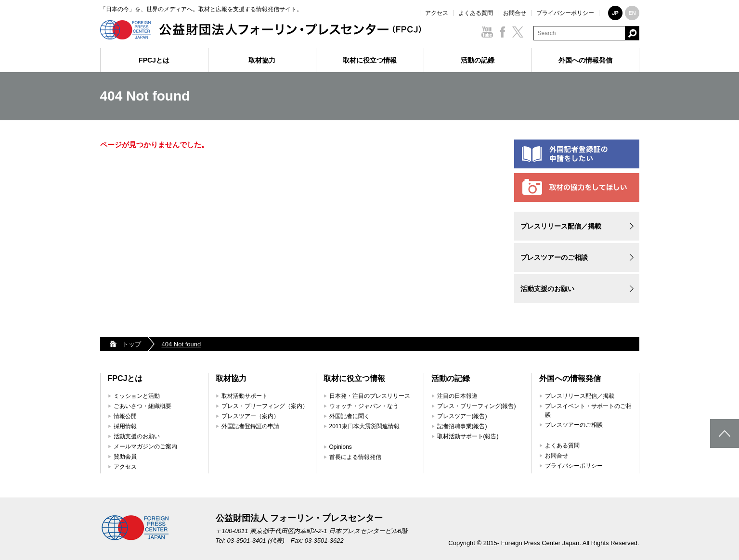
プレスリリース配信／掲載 (561, 226)
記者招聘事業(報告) (462, 426)
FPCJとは (154, 60)
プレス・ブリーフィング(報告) (477, 406)
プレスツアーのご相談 (554, 257)
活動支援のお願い (547, 289)
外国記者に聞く (350, 416)
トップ (132, 344)
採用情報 (125, 426)
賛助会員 (125, 457)
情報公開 (125, 416)
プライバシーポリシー (565, 13)
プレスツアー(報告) (462, 416)
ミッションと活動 (137, 396)
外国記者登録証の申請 (250, 426)
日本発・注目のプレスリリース (370, 396)
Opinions (341, 447)
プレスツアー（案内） (250, 416)
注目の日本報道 (457, 396)
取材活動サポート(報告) (468, 436)
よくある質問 (476, 13)
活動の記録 (478, 60)
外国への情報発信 (585, 60)
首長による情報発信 (355, 457)
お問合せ (515, 13)
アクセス (437, 13)
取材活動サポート (245, 396)
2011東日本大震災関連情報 (365, 426)
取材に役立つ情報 (370, 60)
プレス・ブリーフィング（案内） (265, 406)
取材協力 (262, 60)
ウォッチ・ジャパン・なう (364, 406)
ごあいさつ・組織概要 (143, 406)
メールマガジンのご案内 (145, 446)
